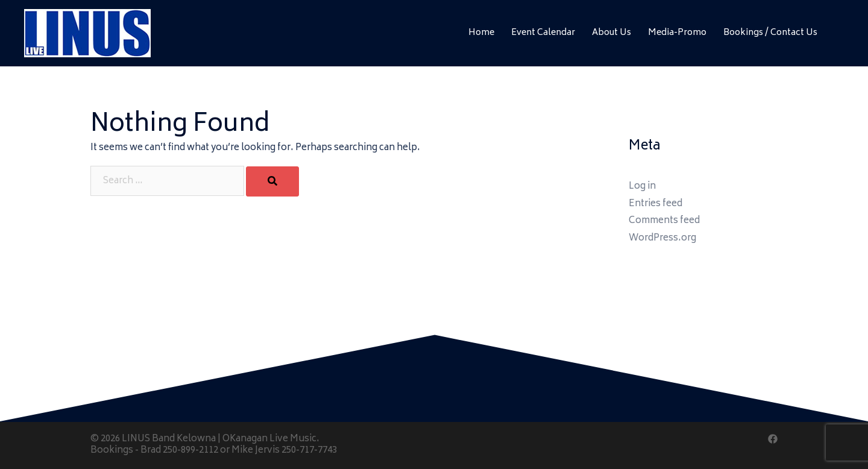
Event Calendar (543, 33)
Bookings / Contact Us (770, 33)
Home (481, 33)
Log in (642, 187)
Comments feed (664, 221)
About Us (612, 33)
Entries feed (656, 204)
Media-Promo (677, 33)
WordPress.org (662, 238)
